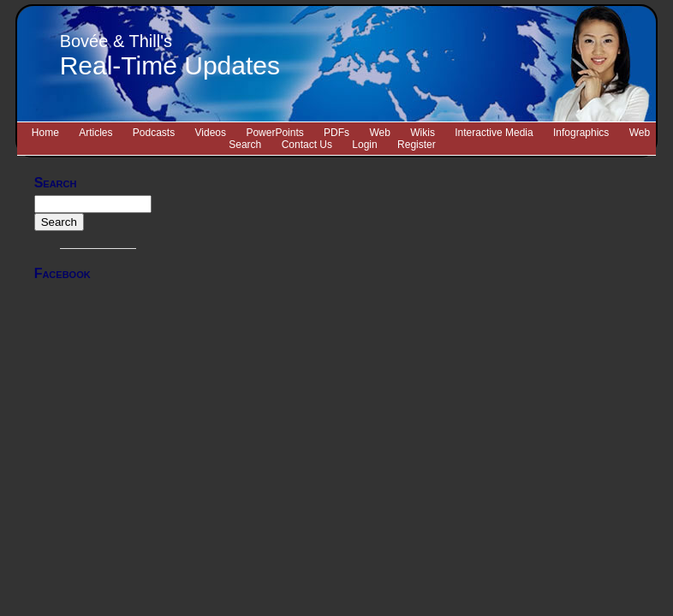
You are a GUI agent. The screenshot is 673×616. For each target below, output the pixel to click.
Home (45, 133)
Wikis (423, 133)
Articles (95, 133)
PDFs (336, 133)
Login (364, 145)
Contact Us (307, 145)
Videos (211, 133)
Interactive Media (494, 133)
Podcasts (154, 133)
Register (417, 145)
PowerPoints (274, 133)
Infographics (581, 133)
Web (379, 133)
